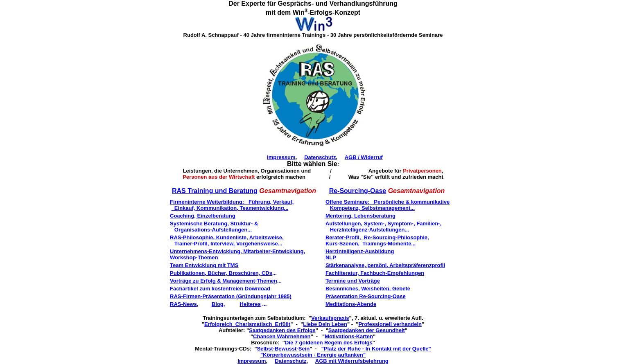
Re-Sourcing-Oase (358, 191)
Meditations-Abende (351, 304)
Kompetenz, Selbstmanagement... (372, 208)
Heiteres (250, 304)
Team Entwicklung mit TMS (204, 265)
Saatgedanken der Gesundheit (367, 330)
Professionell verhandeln (390, 324)
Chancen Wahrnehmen (282, 336)
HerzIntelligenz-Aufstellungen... (370, 230)
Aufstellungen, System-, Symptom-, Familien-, (383, 224)
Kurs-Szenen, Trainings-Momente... (371, 244)
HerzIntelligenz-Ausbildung (360, 251)
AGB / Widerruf (364, 157)
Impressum (281, 157)
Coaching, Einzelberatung (203, 216)
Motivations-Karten (349, 336)
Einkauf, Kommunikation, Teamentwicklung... (230, 208)
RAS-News (183, 304)
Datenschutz (320, 157)
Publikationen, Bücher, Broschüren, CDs (221, 273)
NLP (331, 257)
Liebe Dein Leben (325, 324)
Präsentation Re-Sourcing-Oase (366, 296)
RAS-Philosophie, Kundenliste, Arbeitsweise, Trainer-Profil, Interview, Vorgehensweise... (227, 240)
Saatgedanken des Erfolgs (282, 330)
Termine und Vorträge (353, 281)
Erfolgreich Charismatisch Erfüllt (247, 324)
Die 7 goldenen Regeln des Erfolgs (329, 343)
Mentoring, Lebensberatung (360, 216)
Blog (218, 304)
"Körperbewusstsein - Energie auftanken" (313, 355)
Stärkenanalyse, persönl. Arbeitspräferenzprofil (385, 265)
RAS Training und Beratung (215, 191)
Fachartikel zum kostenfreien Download (220, 289)
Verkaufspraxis (330, 318)
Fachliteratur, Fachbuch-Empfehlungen (375, 273)
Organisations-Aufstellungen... (213, 230)
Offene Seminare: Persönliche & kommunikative (388, 202)
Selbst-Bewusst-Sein (284, 349)
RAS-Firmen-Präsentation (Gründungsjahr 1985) (231, 296)
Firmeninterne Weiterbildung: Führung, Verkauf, (232, 202)
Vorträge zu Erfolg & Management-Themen (224, 281)
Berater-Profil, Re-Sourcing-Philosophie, (377, 237)
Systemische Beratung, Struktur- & (214, 224)
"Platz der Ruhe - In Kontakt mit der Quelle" (376, 349)
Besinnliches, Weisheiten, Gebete (368, 289)
